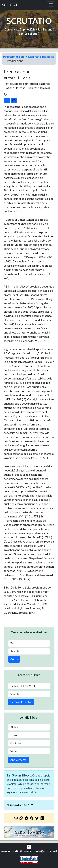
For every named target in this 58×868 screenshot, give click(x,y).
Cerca (14, 659)
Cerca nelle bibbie (21, 702)
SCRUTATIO (12, 5)
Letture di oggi (29, 34)
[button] (29, 846)
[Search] (29, 651)
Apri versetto (18, 760)
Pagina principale (14, 57)
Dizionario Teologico (41, 57)
